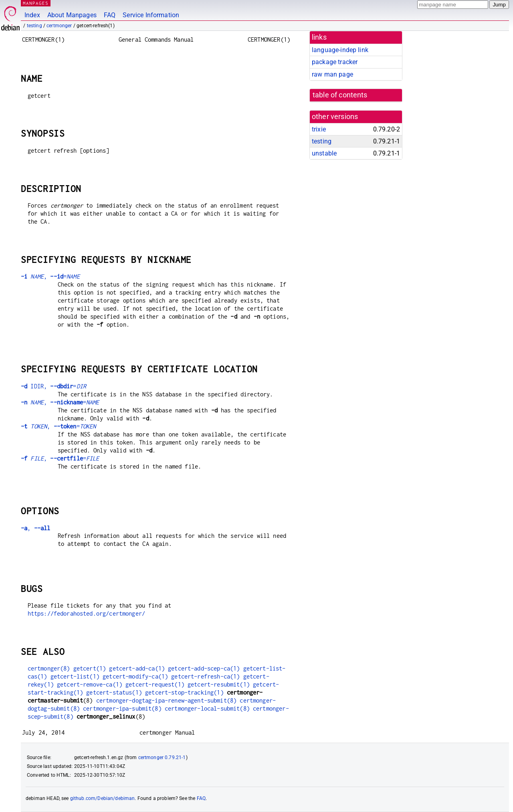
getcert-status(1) (114, 692)
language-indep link (340, 50)
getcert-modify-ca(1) (135, 676)
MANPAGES (36, 3)
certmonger (59, 26)
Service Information (151, 15)
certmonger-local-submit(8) (207, 708)
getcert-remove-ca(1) (90, 684)
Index (32, 15)
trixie (319, 129)
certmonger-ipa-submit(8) (122, 708)
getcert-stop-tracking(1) (184, 692)
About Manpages (72, 15)
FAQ (110, 15)
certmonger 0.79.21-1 (162, 757)
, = (50, 276)
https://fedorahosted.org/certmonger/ (86, 613)
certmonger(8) (49, 668)
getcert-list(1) (75, 676)
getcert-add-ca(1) (137, 668)
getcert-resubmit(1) (219, 684)
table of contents (340, 95)
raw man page (332, 74)
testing (34, 26)
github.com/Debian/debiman (103, 798)
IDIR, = (54, 386)
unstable (324, 153)
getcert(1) (90, 668)
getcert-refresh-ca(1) (205, 676)
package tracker (335, 62)
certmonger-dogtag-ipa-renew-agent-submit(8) (166, 700)
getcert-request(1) (155, 684)
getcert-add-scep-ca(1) (204, 668)
